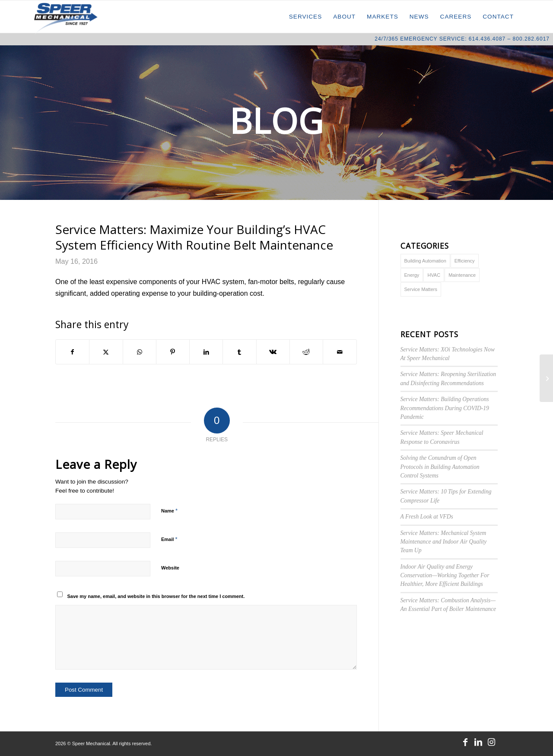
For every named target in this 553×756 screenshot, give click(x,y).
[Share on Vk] (273, 352)
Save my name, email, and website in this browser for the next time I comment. (156, 596)
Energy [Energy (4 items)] (412, 275)
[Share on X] (106, 352)
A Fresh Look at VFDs (427, 517)
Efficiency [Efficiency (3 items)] (465, 261)
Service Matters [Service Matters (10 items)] (421, 289)
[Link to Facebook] (465, 742)
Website (170, 568)
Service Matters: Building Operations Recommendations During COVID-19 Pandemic (445, 408)
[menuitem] (306, 17)
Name (169, 511)
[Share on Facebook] (72, 352)
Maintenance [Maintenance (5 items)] (462, 275)
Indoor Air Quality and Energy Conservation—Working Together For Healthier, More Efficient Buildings (445, 576)
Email (169, 539)
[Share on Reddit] (306, 352)
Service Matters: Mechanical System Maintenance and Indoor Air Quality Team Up (444, 542)
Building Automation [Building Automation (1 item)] (425, 261)
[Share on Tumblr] (239, 352)
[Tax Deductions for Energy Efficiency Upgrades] (546, 378)
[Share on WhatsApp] (140, 352)
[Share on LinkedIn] (206, 352)
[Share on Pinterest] (173, 352)
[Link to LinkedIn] (478, 742)
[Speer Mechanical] (66, 18)
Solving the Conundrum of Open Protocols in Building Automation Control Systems (440, 467)
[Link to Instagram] (491, 742)
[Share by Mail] (340, 352)
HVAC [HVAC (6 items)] (434, 275)
